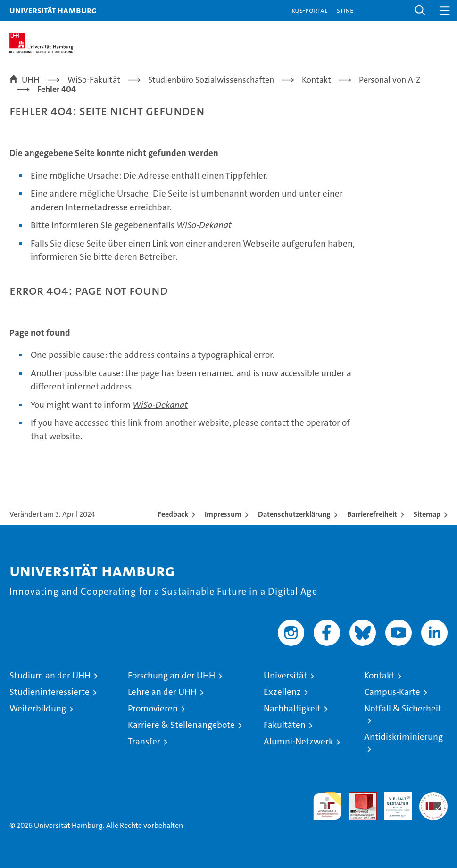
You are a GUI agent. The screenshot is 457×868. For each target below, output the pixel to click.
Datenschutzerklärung (294, 514)
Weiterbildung (38, 708)
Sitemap (427, 514)
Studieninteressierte (50, 692)
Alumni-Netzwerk (298, 741)
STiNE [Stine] (345, 10)
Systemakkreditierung (433, 797)
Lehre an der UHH (162, 692)
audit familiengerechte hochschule (327, 806)
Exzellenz (282, 692)
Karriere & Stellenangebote (181, 725)
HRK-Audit (393, 802)
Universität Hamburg (53, 10)
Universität (285, 675)
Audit (357, 797)
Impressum (223, 514)
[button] (420, 11)
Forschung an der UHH (171, 675)
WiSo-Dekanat (204, 225)
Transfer (144, 741)
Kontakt (379, 675)
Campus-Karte (392, 692)
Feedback (173, 514)
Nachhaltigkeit (292, 708)
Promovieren (153, 708)
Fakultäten (285, 725)
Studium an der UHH (50, 675)
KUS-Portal (309, 10)
